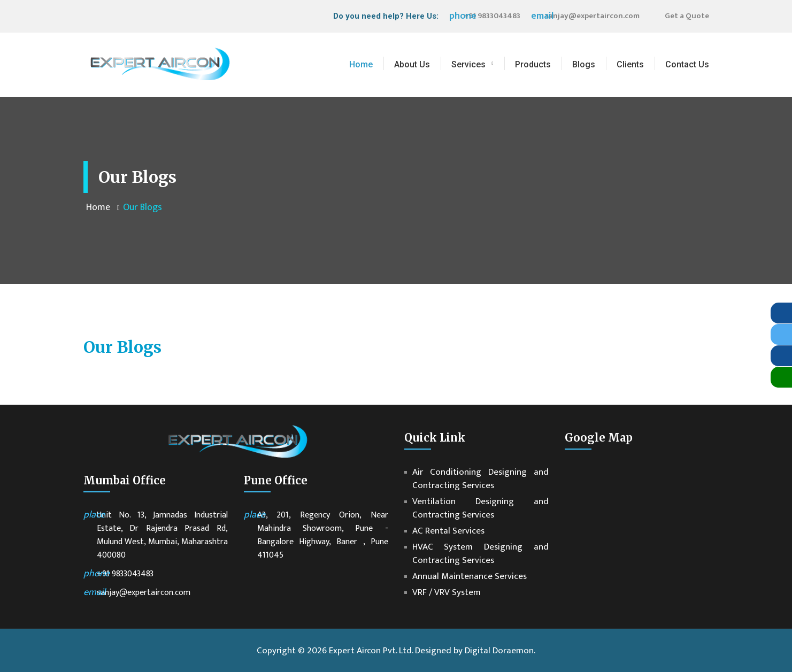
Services (468, 64)
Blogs (584, 64)
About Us (412, 64)
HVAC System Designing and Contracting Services (480, 554)
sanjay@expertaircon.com (593, 16)
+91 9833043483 (492, 16)
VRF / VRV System (447, 593)
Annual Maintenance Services (470, 577)
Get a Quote (687, 16)
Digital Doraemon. (500, 651)
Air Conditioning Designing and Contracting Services (480, 479)
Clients (630, 64)
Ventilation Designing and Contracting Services (480, 508)
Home (361, 64)
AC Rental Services (448, 531)
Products (533, 64)
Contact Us (687, 64)
